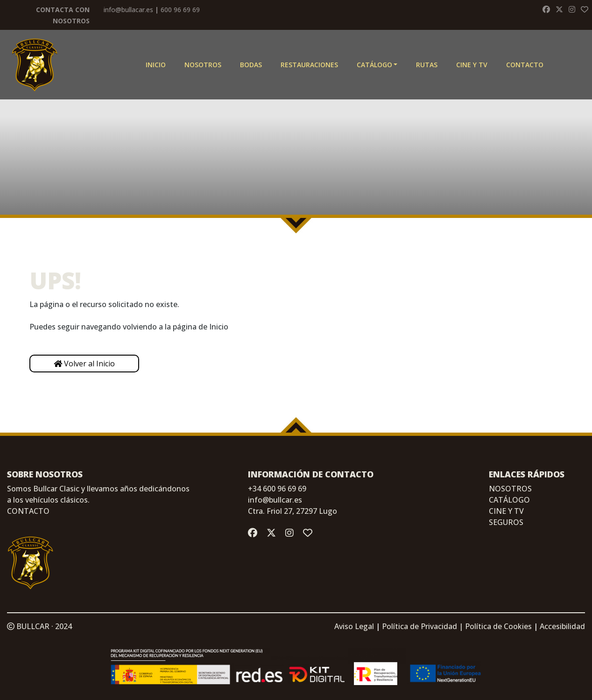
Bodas (251, 65)
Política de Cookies (498, 626)
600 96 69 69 (180, 10)
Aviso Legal (354, 626)
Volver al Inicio (84, 364)
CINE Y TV (472, 65)
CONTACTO (28, 511)
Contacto (525, 65)
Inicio (156, 65)
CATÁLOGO (509, 500)
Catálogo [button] (374, 65)
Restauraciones (309, 65)
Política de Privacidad (419, 626)
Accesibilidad (562, 626)
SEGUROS (506, 522)
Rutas (427, 65)
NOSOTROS (510, 489)
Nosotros (203, 65)
